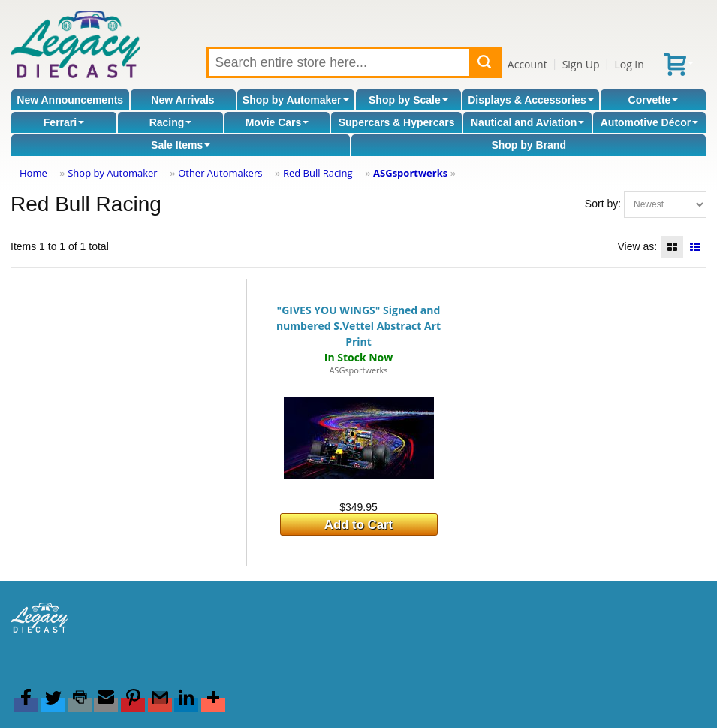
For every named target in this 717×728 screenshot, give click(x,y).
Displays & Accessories (530, 100)
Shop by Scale (408, 100)
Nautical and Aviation (527, 122)
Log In (629, 64)
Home (33, 173)
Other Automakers (220, 173)
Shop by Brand (529, 145)
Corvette (654, 100)
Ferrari (64, 122)
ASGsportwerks (410, 173)
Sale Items (181, 145)
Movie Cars (277, 122)
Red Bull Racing (318, 173)
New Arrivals (182, 100)
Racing (171, 122)
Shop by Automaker (296, 100)
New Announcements (70, 100)
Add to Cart (358, 525)
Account (527, 64)
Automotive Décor (650, 122)
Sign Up (581, 64)
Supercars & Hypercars (397, 122)
